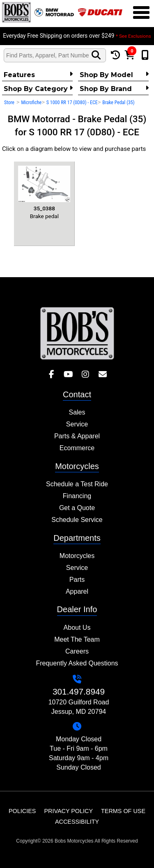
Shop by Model (114, 75)
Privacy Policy (68, 811)
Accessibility (77, 822)
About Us (77, 628)
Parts (77, 580)
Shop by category (38, 89)
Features (38, 75)
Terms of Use (123, 811)
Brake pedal (44, 193)
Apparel (77, 591)
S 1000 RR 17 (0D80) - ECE (72, 103)
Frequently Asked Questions (77, 663)
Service (77, 424)
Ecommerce (77, 448)
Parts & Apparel (77, 436)
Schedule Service (77, 520)
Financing (77, 496)
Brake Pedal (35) (118, 103)
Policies (22, 811)
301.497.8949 (79, 691)
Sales (77, 412)
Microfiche (31, 103)
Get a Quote (77, 508)
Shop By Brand (114, 89)
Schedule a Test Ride (77, 484)
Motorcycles (77, 556)
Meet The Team (77, 639)
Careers (77, 651)
